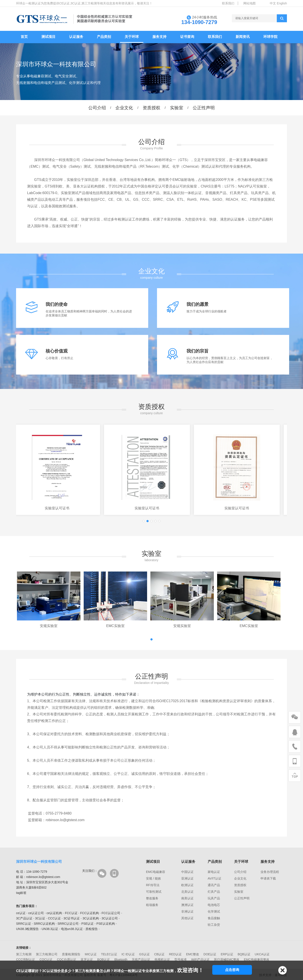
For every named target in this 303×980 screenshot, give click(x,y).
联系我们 (228, 3)
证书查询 (187, 37)
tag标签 (21, 893)
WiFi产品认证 (200, 960)
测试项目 (48, 37)
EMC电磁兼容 (156, 872)
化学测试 (214, 911)
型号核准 (181, 960)
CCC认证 (54, 918)
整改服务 (152, 898)
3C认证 (40, 918)
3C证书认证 (72, 918)
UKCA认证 (262, 954)
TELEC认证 (109, 954)
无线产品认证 (141, 960)
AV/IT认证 (214, 878)
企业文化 (124, 108)
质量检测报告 (71, 954)
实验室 (177, 108)
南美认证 (187, 898)
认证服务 (76, 37)
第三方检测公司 (47, 954)
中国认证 (187, 872)
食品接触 (214, 918)
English (282, 3)
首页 (24, 37)
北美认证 (187, 892)
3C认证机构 (91, 918)
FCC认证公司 (111, 913)
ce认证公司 (36, 913)
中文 (273, 3)
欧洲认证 (187, 885)
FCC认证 (71, 913)
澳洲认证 (187, 905)
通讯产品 (214, 885)
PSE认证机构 (106, 924)
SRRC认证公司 (68, 924)
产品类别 (104, 37)
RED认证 (175, 954)
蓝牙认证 (87, 960)
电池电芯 (214, 905)
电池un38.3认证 (72, 929)
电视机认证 (162, 960)
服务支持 (159, 37)
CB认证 (159, 954)
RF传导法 (153, 885)
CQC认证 (46, 960)
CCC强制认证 (26, 960)
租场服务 (152, 905)
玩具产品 (214, 898)
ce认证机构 (55, 913)
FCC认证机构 (90, 913)
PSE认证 (87, 924)
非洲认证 (187, 911)
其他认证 (187, 918)
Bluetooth (121, 960)
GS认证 (144, 954)
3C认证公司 (110, 918)
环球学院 (270, 37)
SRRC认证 (24, 924)
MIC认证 (91, 954)
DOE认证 (210, 954)
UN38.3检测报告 (27, 929)
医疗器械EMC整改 (227, 960)
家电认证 (214, 872)
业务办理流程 (270, 872)
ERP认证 (227, 954)
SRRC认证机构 (44, 924)
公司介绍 (97, 108)
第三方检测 (24, 954)
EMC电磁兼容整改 (256, 960)
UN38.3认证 (50, 929)
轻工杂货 (214, 925)
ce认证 (21, 913)
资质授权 (151, 108)
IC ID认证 (128, 954)
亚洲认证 (187, 878)
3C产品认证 (24, 918)
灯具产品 (214, 892)
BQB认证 (244, 954)
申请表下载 (268, 878)
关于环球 (132, 37)
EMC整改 (193, 954)
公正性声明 (204, 108)
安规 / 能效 (153, 878)
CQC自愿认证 (66, 960)
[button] (144, 521)
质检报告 (92, 929)
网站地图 (249, 3)
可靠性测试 (154, 892)
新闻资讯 (243, 37)
